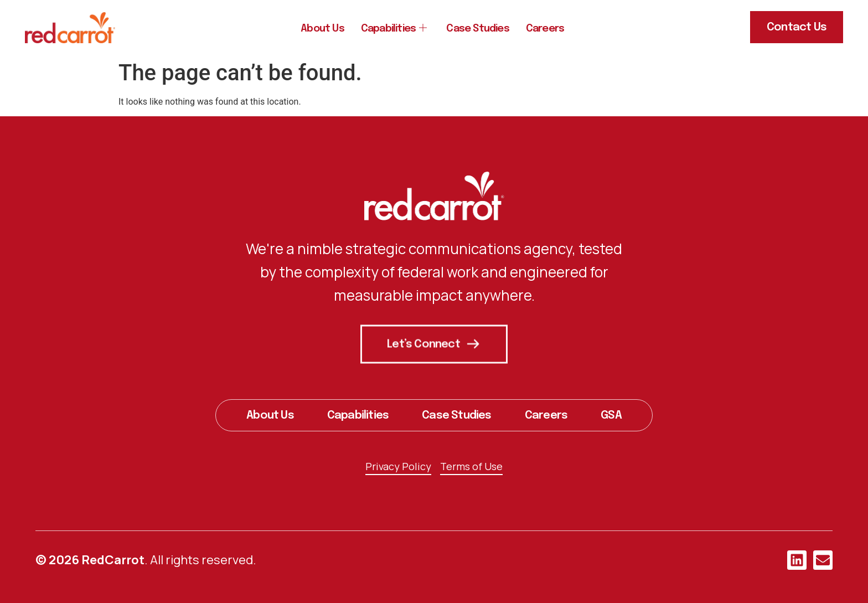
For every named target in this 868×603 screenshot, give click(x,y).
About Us (314, 29)
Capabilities (390, 29)
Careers (553, 29)
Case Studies (481, 29)
